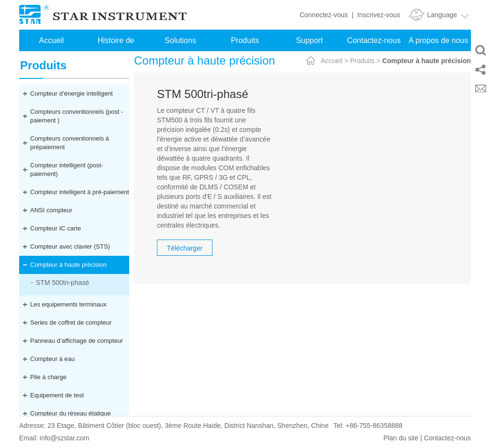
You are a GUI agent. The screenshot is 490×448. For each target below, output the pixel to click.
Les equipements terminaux (68, 304)
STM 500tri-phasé (62, 283)
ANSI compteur (51, 210)
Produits (245, 40)
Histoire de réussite (116, 44)
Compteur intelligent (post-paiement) (67, 169)
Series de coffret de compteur (71, 322)
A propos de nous (439, 40)
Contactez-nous (374, 40)
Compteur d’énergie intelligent (72, 93)
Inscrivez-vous (379, 15)
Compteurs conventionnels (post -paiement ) (77, 116)
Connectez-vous (324, 15)
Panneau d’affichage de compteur (77, 341)
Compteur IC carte (56, 228)
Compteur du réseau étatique (70, 413)
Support (310, 40)
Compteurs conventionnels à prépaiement (70, 143)
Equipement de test (57, 395)
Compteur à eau (52, 359)
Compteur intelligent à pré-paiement (80, 192)
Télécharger (185, 248)
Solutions (180, 40)
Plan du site (401, 438)
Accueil (52, 40)
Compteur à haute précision (68, 265)
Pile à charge (48, 377)
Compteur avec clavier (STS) (70, 246)
